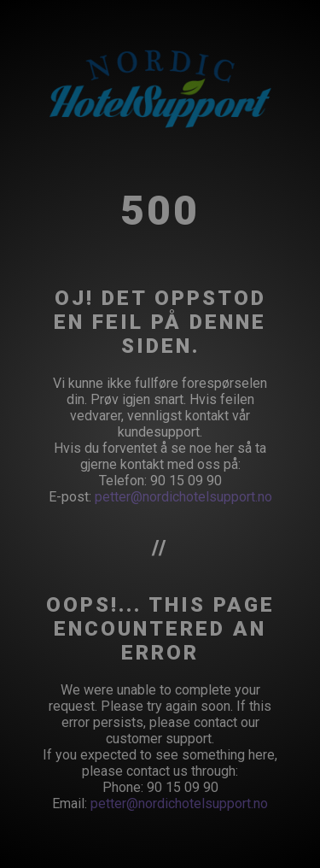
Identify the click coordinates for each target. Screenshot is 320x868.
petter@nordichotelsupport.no (183, 497)
